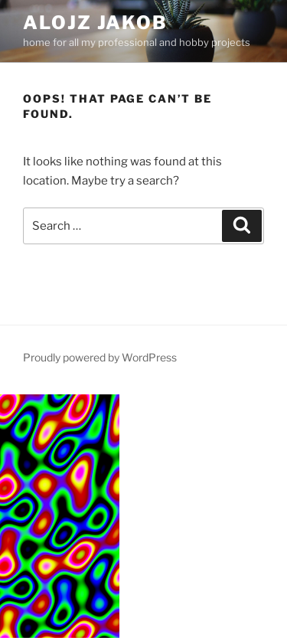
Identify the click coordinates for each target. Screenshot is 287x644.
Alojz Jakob (95, 23)
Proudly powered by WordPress (100, 357)
